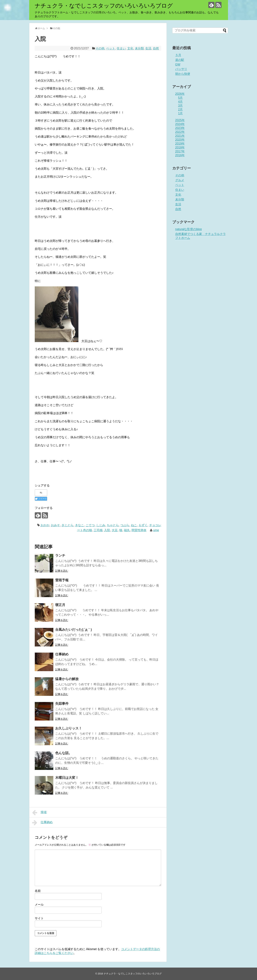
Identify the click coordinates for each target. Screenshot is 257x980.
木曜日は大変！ (67, 778)
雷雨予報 (62, 580)
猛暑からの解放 (67, 679)
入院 (107, 530)
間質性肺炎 (139, 530)
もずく (143, 525)
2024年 (180, 124)
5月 (181, 98)
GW (178, 64)
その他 (100, 48)
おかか (45, 525)
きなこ (80, 525)
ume (156, 530)
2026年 (180, 94)
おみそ (55, 525)
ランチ (60, 556)
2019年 (180, 144)
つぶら (125, 525)
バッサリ (181, 69)
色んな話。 (64, 753)
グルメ (180, 180)
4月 (181, 102)
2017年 (180, 151)
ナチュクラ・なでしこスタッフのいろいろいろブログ (104, 6)
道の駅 (180, 60)
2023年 (180, 128)
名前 (38, 891)
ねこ (134, 525)
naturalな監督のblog (189, 229)
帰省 (39, 813)
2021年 (180, 136)
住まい (121, 48)
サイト (39, 918)
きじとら (67, 525)
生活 (148, 48)
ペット (111, 48)
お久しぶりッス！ (69, 728)
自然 (156, 48)
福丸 (127, 530)
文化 (130, 48)
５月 (178, 55)
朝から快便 (183, 74)
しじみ (101, 525)
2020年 (180, 140)
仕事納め (62, 654)
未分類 (139, 48)
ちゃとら (113, 525)
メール (39, 905)
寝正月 (60, 605)
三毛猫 (98, 530)
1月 (181, 113)
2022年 (180, 132)
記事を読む (62, 571)
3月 (181, 106)
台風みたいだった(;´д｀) (73, 630)
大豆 (115, 530)
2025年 (180, 120)
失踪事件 (62, 704)
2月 (181, 109)
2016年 (180, 155)
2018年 (180, 147)
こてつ (90, 525)
